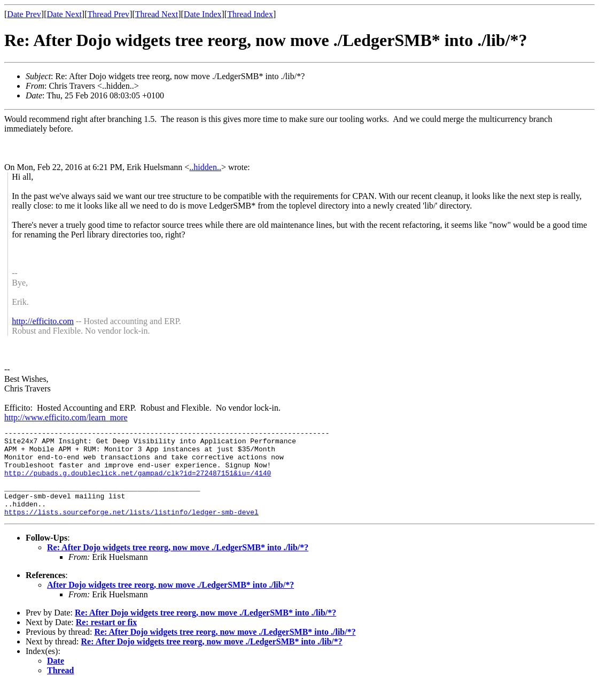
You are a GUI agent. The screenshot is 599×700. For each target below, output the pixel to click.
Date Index (203, 14)
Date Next (64, 14)
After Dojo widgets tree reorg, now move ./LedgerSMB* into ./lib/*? (170, 601)
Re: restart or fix (106, 638)
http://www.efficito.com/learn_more (66, 417)
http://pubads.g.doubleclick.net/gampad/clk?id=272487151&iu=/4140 (138, 482)
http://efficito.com (43, 321)
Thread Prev (108, 14)
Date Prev (24, 14)
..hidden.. (205, 167)
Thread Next (157, 14)
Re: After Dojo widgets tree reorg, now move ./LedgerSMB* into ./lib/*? (178, 563)
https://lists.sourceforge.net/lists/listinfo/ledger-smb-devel (131, 528)
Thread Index (250, 14)
